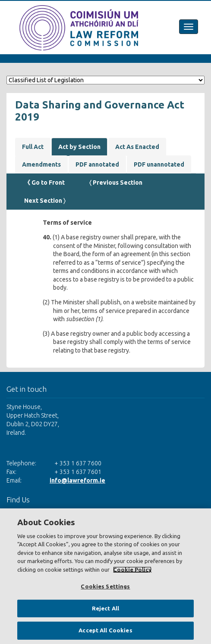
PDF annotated (97, 164)
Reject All (105, 608)
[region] (105, 576)
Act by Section (79, 147)
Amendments (41, 164)
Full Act (33, 147)
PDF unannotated (159, 164)
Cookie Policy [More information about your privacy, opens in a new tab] (132, 570)
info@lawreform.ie (77, 480)
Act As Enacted (137, 147)
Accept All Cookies (105, 630)
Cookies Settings (105, 586)
